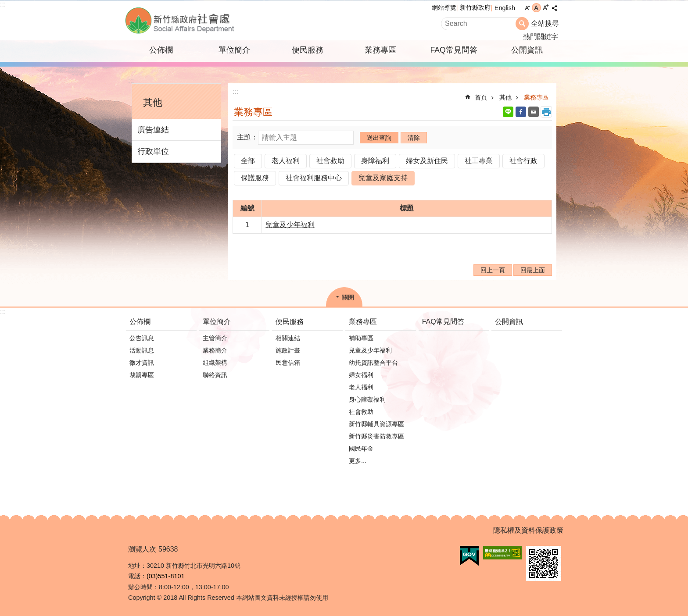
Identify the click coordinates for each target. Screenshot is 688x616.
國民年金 (361, 449)
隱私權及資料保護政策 (528, 530)
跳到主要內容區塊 (5, 5)
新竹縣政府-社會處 (223, 20)
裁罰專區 (142, 375)
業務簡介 (215, 350)
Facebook (521, 112)
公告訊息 (142, 338)
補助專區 (361, 338)
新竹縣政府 (475, 7)
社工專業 (479, 161)
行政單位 (153, 151)
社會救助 (330, 161)
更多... (358, 461)
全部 (248, 161)
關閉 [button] (348, 297)
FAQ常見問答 (453, 50)
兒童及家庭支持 (383, 178)
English (505, 8)
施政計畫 (288, 350)
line (508, 112)
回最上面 (533, 270)
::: (3, 4)
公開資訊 (527, 50)
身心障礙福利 (367, 399)
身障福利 (375, 161)
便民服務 (308, 50)
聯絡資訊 (215, 375)
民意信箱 (288, 363)
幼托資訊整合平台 (373, 363)
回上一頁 (493, 270)
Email (534, 112)
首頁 (481, 97)
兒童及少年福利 (290, 225)
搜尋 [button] (522, 24)
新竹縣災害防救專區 (376, 436)
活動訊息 (142, 350)
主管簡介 (215, 338)
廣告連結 (153, 130)
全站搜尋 (545, 23)
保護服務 (255, 178)
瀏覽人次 (142, 549)
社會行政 (523, 161)
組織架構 (215, 363)
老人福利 (286, 161)
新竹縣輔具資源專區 (376, 424)
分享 (554, 8)
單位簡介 (234, 50)
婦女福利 (361, 375)
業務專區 (380, 50)
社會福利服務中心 (314, 178)
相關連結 (288, 338)
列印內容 (546, 112)
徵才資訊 (142, 363)
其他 (153, 102)
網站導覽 (444, 7)
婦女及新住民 (427, 161)
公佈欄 (161, 50)
